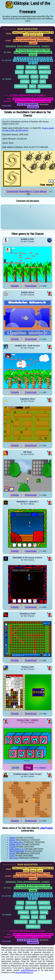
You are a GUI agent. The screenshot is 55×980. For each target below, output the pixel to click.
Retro (35, 82)
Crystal (12, 847)
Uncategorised (33, 91)
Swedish (47, 101)
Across (12, 853)
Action (20, 67)
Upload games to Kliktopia (39, 33)
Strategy (25, 82)
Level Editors (43, 41)
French (31, 99)
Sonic (20, 105)
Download (31, 286)
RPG (43, 82)
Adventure (31, 67)
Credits (23, 33)
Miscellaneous (45, 86)
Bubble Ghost (15, 844)
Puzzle (34, 77)
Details (15, 286)
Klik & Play (21, 50)
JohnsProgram (46, 828)
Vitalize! (42, 768)
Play (28, 767)
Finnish (23, 99)
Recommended (23, 38)
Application (44, 67)
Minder (12, 840)
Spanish (38, 101)
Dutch (16, 99)
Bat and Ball (31, 72)
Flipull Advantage (17, 851)
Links (40, 35)
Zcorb (12, 856)
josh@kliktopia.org (29, 970)
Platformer (23, 77)
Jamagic (33, 55)
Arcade (19, 72)
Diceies (12, 838)
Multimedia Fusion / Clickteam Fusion (36, 52)
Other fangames (31, 105)
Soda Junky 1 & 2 (17, 849)
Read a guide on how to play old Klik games (28, 129)
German (39, 99)
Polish (18, 101)
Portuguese (28, 101)
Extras (33, 35)
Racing (44, 77)
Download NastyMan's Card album (27, 191)
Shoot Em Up (21, 86)
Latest (33, 38)
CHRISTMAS (33, 107)
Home (16, 33)
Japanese (49, 99)
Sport (32, 86)
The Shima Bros (16, 842)
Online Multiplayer (28, 41)
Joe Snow (14, 858)
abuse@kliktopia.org (24, 972)
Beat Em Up (45, 72)
